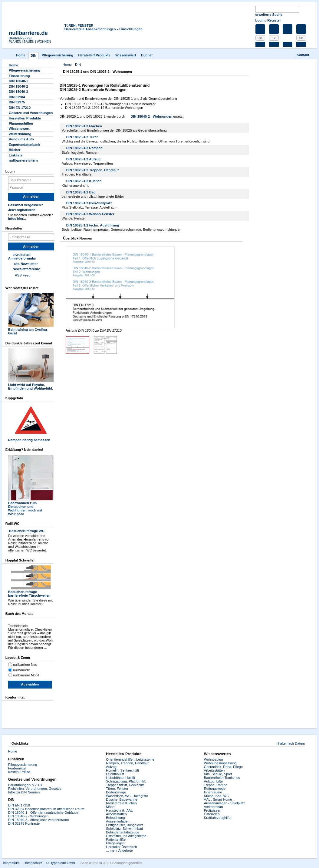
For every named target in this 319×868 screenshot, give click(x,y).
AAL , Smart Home (218, 799)
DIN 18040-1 (18, 81)
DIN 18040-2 (18, 86)
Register (274, 20)
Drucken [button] (245, 72)
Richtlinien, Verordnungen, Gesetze (35, 789)
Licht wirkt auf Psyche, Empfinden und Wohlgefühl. (31, 385)
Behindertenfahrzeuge (123, 832)
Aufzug (111, 767)
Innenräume (213, 792)
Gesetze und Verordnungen (31, 113)
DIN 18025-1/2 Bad (81, 192)
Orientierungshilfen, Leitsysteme (130, 759)
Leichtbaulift (115, 774)
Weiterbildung (20, 134)
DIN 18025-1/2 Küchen (84, 181)
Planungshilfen (21, 123)
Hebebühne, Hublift (120, 778)
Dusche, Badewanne (122, 799)
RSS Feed (23, 275)
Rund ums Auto (21, 139)
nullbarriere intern (23, 160)
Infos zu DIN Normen (24, 792)
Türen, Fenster (117, 789)
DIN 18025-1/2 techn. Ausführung (93, 225)
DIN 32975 (17, 102)
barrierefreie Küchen (121, 803)
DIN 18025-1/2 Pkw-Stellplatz (89, 203)
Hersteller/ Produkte (94, 55)
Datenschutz (33, 863)
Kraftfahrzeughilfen (218, 818)
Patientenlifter (116, 840)
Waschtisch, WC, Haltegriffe (127, 796)
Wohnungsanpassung (220, 763)
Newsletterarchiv (26, 269)
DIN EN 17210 (20, 108)
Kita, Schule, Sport (218, 774)
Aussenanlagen (118, 821)
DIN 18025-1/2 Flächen (84, 126)
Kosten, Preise (19, 772)
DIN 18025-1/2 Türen (82, 137)
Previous (71, 287)
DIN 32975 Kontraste (24, 823)
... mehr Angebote (119, 850)
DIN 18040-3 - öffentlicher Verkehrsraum (39, 820)
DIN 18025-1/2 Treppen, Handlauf (92, 170)
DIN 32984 (17, 97)
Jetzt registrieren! (22, 210)
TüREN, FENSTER (79, 25)
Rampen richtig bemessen (31, 438)
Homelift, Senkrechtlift (122, 770)
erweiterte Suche (269, 15)
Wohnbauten (214, 759)
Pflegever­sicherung (58, 55)
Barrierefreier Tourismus (222, 778)
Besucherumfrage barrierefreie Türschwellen (31, 592)
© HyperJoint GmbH (61, 863)
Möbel (110, 807)
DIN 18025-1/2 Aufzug (83, 159)
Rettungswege (215, 789)
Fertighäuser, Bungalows (125, 825)
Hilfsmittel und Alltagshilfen (126, 836)
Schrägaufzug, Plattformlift (126, 781)
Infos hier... (17, 219)
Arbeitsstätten (116, 814)
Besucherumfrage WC (26, 531)
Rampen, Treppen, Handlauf (127, 763)
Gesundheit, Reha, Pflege (223, 767)
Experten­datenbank (25, 145)
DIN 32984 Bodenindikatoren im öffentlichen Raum (46, 809)
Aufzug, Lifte (213, 781)
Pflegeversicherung (23, 765)
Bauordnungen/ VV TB (25, 785)
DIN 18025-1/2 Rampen (84, 148)
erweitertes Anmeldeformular (22, 256)
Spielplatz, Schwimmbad (124, 829)
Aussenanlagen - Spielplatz (225, 803)
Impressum (11, 863)
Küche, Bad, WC (217, 796)
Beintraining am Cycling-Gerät (31, 330)
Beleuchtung (115, 818)
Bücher (147, 55)
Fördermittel (17, 768)
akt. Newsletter (26, 264)
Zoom (120, 287)
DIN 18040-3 (18, 92)
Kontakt (303, 55)
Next (169, 287)
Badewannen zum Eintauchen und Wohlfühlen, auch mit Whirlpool (31, 507)
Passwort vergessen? (26, 205)
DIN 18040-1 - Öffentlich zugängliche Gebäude (43, 813)
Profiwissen (213, 810)
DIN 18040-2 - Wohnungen (152, 116)
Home (21, 55)
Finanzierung (19, 76)
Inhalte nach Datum (290, 743)
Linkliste (16, 155)
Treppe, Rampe (216, 785)
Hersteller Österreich (122, 847)
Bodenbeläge (116, 792)
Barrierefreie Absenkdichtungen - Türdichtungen (104, 29)
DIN (33, 55)
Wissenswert (126, 55)
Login (260, 20)
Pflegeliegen (115, 843)
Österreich (212, 814)
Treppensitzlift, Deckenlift (125, 785)
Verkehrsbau (214, 807)
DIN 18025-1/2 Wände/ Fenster (90, 214)
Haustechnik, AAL (119, 810)
